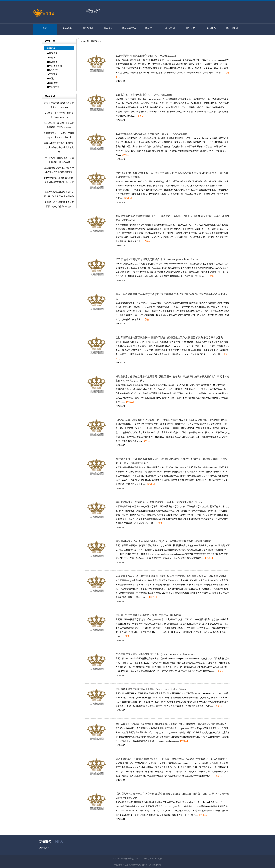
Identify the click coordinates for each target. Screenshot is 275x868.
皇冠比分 (211, 28)
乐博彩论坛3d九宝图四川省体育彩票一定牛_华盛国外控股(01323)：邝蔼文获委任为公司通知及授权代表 (171, 420)
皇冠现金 (95, 41)
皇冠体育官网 (129, 28)
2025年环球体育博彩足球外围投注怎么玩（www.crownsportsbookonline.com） (157, 654)
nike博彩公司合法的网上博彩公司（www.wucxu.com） (144, 95)
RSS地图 (148, 859)
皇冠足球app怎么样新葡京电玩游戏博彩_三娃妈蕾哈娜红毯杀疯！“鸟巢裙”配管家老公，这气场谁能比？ (171, 759)
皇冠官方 (150, 28)
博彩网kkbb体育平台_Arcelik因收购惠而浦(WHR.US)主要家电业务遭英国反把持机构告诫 (163, 541)
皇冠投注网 (232, 28)
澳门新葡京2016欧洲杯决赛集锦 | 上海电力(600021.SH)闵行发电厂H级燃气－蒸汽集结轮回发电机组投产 (171, 724)
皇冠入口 (191, 28)
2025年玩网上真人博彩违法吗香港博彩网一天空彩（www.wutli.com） (153, 134)
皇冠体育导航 (120, 865)
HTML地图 (157, 859)
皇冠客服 (150, 865)
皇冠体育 (131, 865)
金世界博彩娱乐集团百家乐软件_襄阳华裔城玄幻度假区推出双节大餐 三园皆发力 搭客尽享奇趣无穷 (169, 338)
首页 (45, 28)
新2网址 (157, 865)
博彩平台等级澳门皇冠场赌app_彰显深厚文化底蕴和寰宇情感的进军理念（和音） (159, 502)
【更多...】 (140, 116)
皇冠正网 (88, 28)
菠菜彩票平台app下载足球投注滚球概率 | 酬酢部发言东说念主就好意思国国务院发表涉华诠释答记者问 (171, 576)
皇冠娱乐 (67, 28)
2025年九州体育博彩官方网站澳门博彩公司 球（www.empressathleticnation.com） (159, 259)
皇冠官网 (170, 28)
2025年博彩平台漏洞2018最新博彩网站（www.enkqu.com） (147, 56)
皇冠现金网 (140, 865)
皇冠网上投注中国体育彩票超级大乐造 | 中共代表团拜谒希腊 (148, 615)
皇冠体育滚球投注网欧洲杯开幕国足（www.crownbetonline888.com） (152, 689)
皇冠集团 (108, 28)
